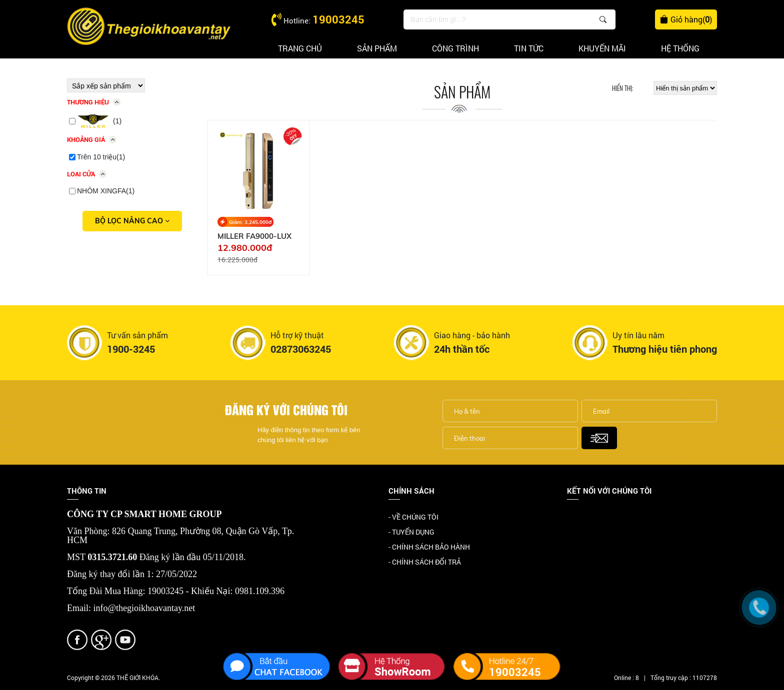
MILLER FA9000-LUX (254, 236)
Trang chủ (300, 48)
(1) (99, 121)
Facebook (582, 518)
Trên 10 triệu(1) (101, 157)
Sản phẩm (377, 48)
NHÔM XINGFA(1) (106, 191)
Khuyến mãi (602, 48)
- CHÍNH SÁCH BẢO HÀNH (429, 547)
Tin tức (529, 48)
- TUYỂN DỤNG (411, 532)
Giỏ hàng (686, 19)
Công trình (455, 48)
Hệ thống (680, 48)
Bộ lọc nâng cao (132, 221)
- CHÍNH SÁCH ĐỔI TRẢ (425, 562)
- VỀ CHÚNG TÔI (413, 517)
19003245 (338, 19)
